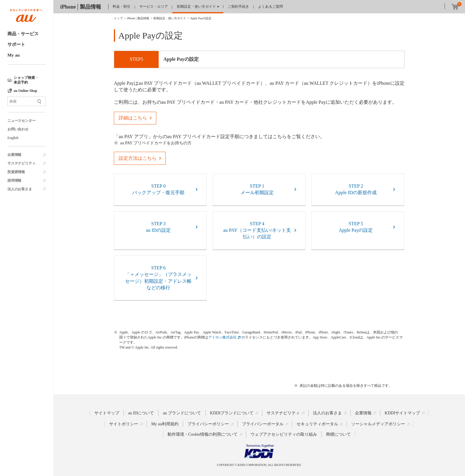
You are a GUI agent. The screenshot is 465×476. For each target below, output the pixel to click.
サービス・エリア (154, 7)
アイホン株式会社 (222, 337)
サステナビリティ (21, 163)
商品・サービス (23, 34)
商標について (338, 434)
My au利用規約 (165, 424)
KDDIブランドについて (232, 413)
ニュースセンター (21, 121)
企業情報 (14, 155)
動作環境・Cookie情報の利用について (203, 434)
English (13, 138)
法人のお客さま (20, 189)
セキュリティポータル (317, 424)
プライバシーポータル (263, 424)
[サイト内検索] (27, 101)
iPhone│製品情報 (81, 7)
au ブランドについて (182, 413)
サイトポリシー (124, 424)
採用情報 (14, 181)
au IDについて (141, 413)
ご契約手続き (238, 7)
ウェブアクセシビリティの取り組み (284, 434)
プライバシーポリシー (208, 424)
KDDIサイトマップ (402, 413)
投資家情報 (16, 172)
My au (13, 55)
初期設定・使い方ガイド (196, 7)
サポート (16, 44)
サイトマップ (107, 413)
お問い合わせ (18, 129)
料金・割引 (122, 7)
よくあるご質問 (270, 7)
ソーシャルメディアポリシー (378, 424)
